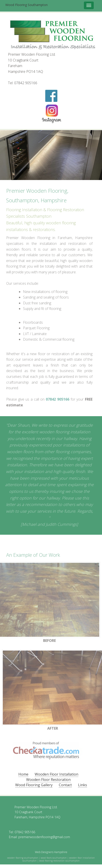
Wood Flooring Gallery (34, 785)
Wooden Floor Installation (56, 774)
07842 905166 (26, 83)
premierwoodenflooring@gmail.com (44, 837)
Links (83, 785)
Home (23, 774)
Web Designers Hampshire (51, 852)
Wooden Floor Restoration (48, 780)
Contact (65, 785)
